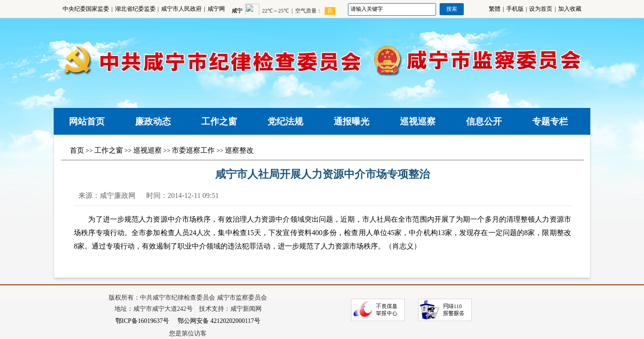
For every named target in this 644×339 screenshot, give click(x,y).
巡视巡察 (418, 121)
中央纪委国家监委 (86, 9)
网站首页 (87, 121)
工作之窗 (219, 121)
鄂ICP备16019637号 (142, 321)
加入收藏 (570, 9)
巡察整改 (239, 150)
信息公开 (484, 121)
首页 (77, 150)
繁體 (495, 9)
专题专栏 (550, 121)
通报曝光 (352, 121)
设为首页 (541, 9)
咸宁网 (216, 9)
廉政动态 (153, 121)
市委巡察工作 (193, 150)
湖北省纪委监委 (135, 9)
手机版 (515, 9)
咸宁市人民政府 (181, 9)
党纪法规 (285, 121)
